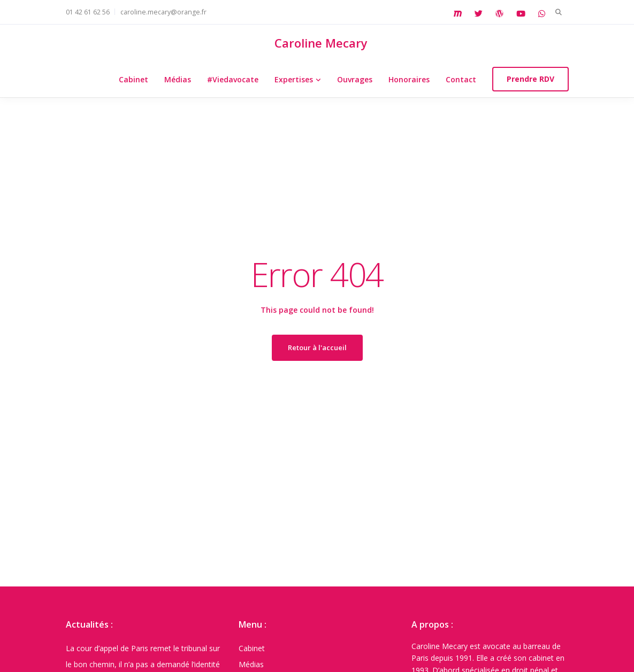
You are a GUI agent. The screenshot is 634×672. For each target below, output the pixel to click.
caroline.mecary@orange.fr (163, 12)
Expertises (294, 79)
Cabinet (133, 79)
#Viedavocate (233, 79)
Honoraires (409, 79)
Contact (461, 79)
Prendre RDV (530, 79)
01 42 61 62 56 (88, 12)
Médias (178, 79)
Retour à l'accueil (317, 347)
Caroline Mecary (321, 43)
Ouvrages (355, 79)
